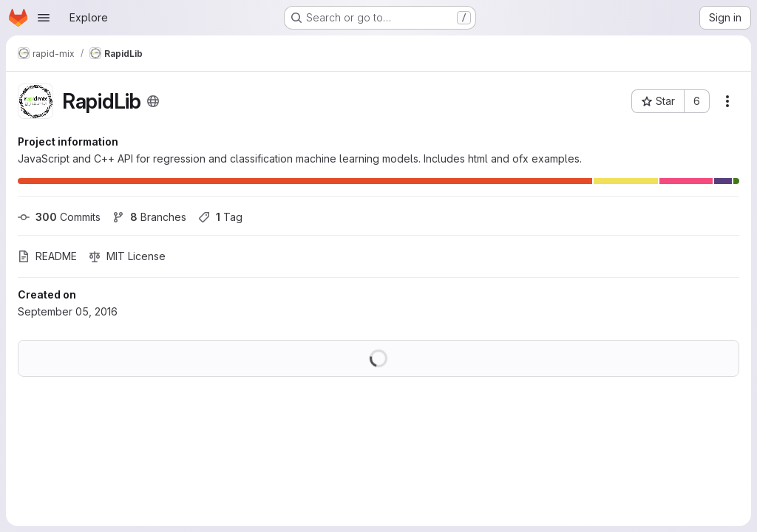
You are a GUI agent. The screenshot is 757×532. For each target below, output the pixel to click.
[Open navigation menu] (44, 18)
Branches (149, 217)
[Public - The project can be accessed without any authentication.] (153, 101)
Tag (220, 217)
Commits (59, 217)
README (47, 256)
